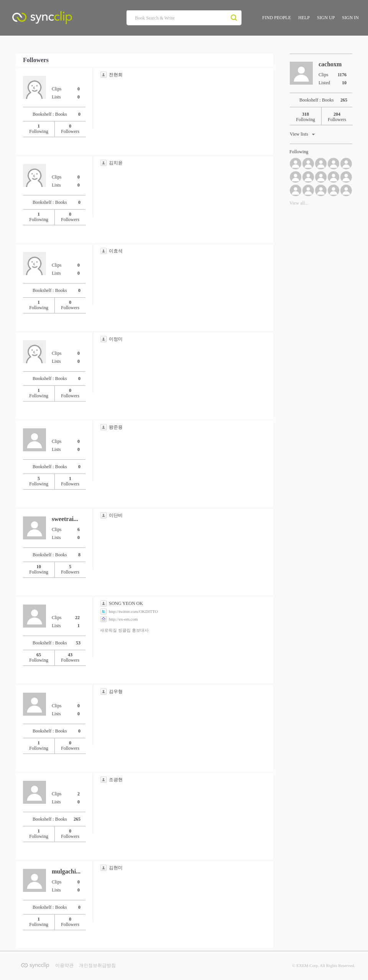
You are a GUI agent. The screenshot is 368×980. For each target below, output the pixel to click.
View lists (303, 135)
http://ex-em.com (123, 619)
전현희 (116, 75)
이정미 (116, 339)
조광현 (116, 780)
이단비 (116, 515)
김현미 (116, 868)
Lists (68, 97)
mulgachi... (66, 871)
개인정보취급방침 (97, 965)
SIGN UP (326, 18)
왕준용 (116, 427)
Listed (335, 82)
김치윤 (116, 163)
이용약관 (64, 965)
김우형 (116, 692)
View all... (299, 203)
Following (39, 129)
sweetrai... (65, 519)
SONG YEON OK (126, 603)
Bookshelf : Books (59, 114)
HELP (304, 18)
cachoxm (330, 64)
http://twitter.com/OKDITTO (133, 611)
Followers (70, 129)
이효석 (116, 251)
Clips (68, 89)
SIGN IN (350, 18)
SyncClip (59, 19)
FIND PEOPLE (277, 18)
